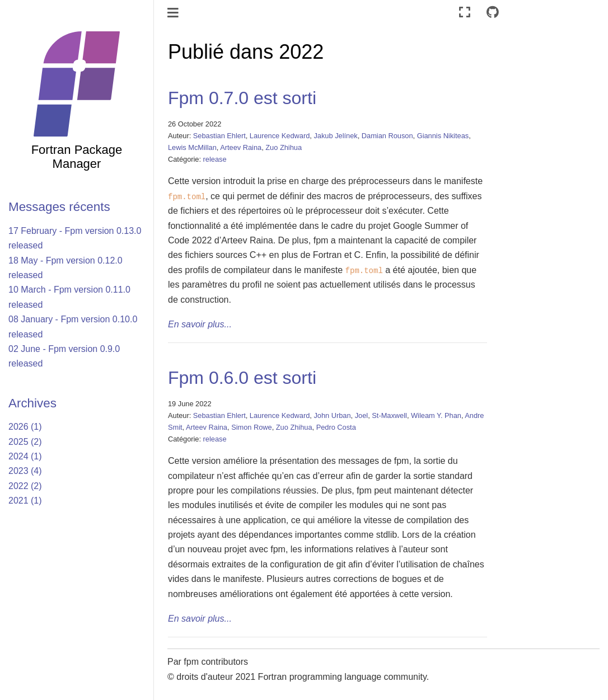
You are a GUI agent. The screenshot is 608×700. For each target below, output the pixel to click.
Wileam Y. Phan (436, 415)
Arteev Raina (241, 147)
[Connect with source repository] (493, 13)
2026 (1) (25, 427)
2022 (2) (25, 486)
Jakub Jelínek (335, 136)
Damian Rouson (387, 136)
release (215, 159)
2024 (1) (25, 456)
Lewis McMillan (192, 147)
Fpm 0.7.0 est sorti (242, 98)
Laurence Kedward (280, 136)
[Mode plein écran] (465, 13)
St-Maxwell (389, 415)
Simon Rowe (252, 427)
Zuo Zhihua (284, 147)
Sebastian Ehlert (219, 136)
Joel (361, 415)
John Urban (332, 415)
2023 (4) (25, 471)
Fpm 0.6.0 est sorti (242, 378)
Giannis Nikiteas (443, 136)
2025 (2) (25, 442)
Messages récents (59, 207)
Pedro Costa (336, 427)
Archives (32, 403)
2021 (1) (25, 501)
